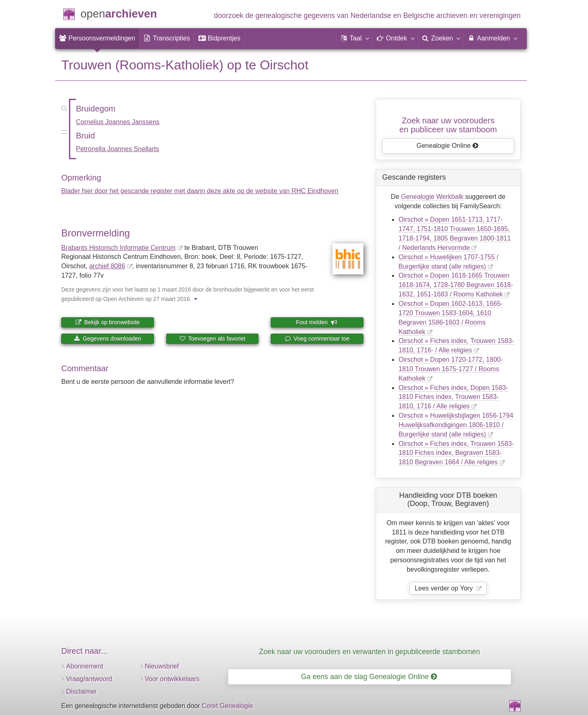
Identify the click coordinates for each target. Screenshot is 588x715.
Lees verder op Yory (445, 588)
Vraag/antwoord (89, 679)
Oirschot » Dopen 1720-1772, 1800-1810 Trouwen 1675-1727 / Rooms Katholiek (451, 369)
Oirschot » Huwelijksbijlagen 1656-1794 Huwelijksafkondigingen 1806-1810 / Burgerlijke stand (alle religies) (456, 425)
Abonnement (85, 666)
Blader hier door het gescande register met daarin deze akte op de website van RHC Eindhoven (200, 191)
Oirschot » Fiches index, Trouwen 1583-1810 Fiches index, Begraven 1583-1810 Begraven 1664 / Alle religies (456, 453)
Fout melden (317, 322)
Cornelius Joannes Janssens (118, 122)
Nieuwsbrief (162, 666)
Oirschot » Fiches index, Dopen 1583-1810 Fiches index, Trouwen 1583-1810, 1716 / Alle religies (453, 397)
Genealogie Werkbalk (432, 197)
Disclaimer (81, 692)
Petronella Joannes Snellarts (118, 149)
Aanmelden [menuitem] (492, 38)
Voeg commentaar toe (317, 339)
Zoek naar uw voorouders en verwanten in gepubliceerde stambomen (370, 652)
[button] (354, 38)
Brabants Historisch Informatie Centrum (118, 248)
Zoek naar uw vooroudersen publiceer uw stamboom (448, 125)
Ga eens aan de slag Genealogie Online (369, 677)
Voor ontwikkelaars (172, 679)
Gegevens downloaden (108, 339)
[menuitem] (97, 38)
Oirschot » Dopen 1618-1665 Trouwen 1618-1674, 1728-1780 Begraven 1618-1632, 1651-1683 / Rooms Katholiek (456, 285)
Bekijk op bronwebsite (107, 322)
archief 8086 (107, 266)
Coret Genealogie (227, 706)
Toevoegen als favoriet (212, 339)
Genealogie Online (448, 146)
